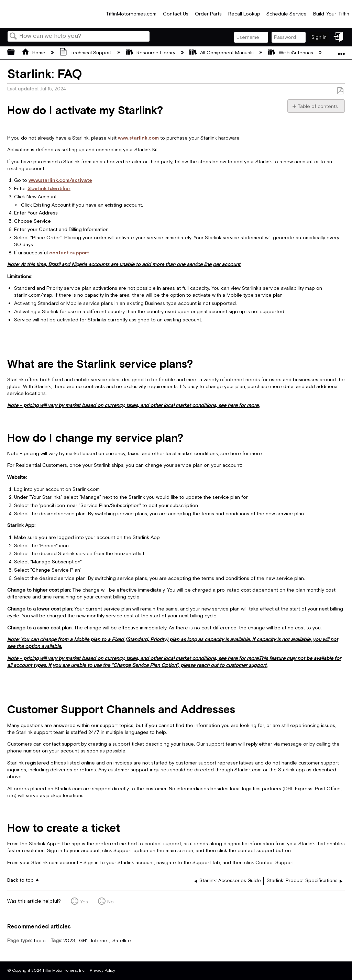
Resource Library (151, 53)
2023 (69, 941)
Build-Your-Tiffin (331, 14)
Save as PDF (340, 91)
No (111, 902)
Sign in (319, 37)
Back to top (20, 880)
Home (34, 53)
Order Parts (208, 14)
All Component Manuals (222, 53)
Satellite (122, 941)
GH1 (83, 941)
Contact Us (176, 14)
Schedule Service (287, 14)
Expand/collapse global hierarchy (15, 53)
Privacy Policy (102, 971)
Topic (39, 941)
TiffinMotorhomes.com (131, 14)
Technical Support (86, 53)
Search (13, 37)
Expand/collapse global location (341, 51)
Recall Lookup (244, 14)
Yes (84, 902)
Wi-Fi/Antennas (291, 53)
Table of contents (318, 106)
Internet (100, 941)
